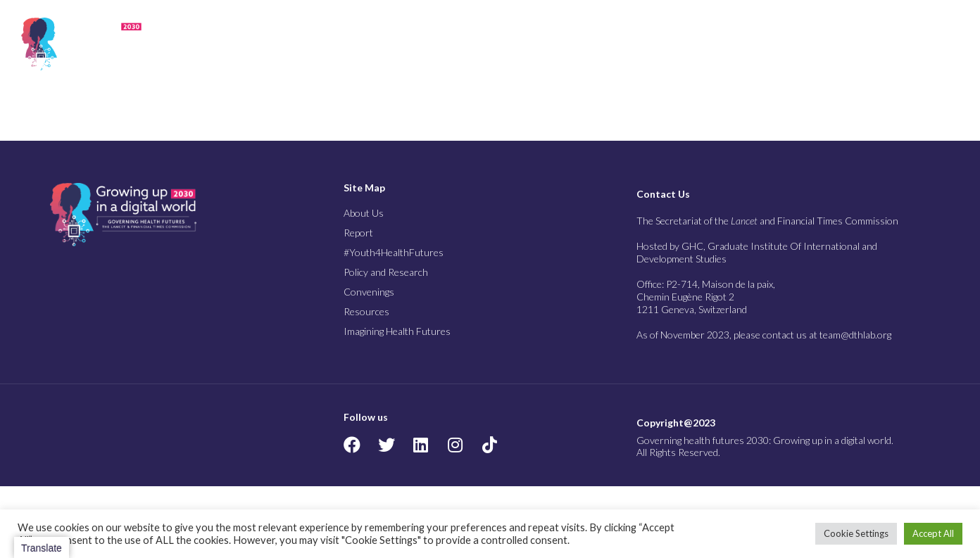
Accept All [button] (933, 533)
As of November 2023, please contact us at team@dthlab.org (764, 335)
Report (403, 44)
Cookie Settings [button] (856, 533)
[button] (951, 44)
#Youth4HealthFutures (394, 252)
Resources (790, 44)
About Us (335, 44)
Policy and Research (602, 44)
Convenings (708, 44)
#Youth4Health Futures (486, 44)
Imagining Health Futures (882, 44)
